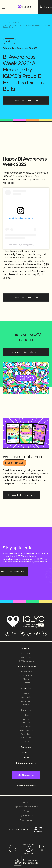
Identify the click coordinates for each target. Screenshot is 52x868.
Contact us (26, 802)
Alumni (26, 679)
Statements (26, 738)
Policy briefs (26, 727)
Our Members (26, 672)
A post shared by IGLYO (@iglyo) (21, 232)
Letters (26, 719)
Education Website (26, 763)
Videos (26, 742)
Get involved (26, 688)
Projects (26, 752)
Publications (26, 734)
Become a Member (26, 675)
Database (26, 747)
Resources (15, 22)
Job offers (26, 705)
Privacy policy (26, 820)
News (26, 758)
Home (5, 22)
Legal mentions (26, 816)
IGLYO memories (26, 661)
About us (26, 648)
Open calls (26, 697)
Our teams (26, 657)
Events (26, 693)
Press (26, 811)
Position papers (26, 730)
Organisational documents (26, 807)
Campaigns (26, 701)
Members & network (26, 666)
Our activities (26, 654)
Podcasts (26, 723)
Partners (26, 683)
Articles (26, 715)
